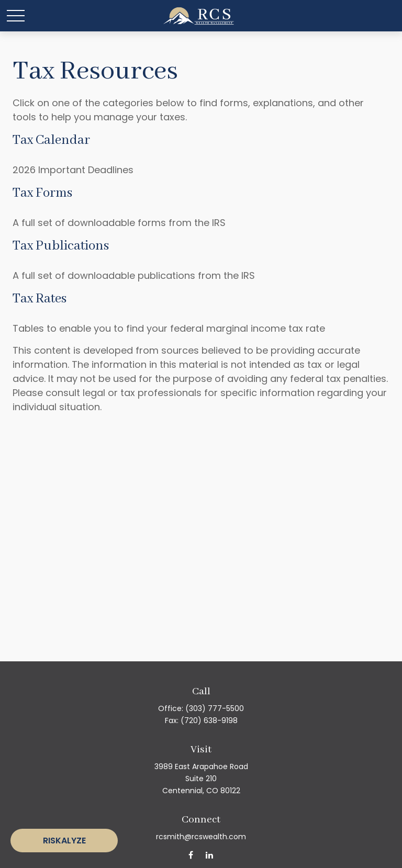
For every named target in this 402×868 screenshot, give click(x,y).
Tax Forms (42, 193)
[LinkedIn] (209, 855)
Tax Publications (61, 246)
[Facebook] (191, 855)
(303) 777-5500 (215, 708)
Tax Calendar (51, 140)
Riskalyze (64, 841)
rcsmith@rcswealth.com (201, 837)
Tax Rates (40, 299)
